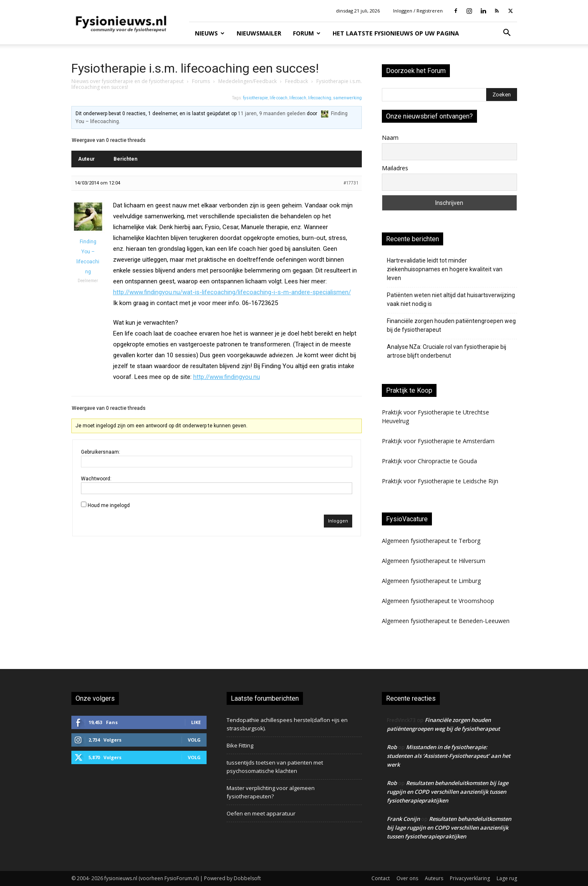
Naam (390, 138)
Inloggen (338, 521)
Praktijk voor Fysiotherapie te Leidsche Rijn (440, 481)
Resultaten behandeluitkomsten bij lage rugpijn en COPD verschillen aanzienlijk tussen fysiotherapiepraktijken (448, 792)
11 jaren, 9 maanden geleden (272, 114)
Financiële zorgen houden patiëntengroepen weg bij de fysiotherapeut (451, 325)
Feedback (297, 81)
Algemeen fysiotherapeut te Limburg (431, 581)
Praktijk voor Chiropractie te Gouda (429, 461)
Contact (381, 878)
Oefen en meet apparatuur (261, 813)
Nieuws (210, 33)
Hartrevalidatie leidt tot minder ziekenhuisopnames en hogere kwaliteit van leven (445, 269)
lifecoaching (320, 98)
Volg (194, 740)
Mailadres (395, 168)
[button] (507, 34)
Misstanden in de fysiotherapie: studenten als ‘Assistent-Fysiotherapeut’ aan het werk (449, 756)
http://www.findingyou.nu (227, 377)
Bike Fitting (240, 745)
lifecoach (298, 98)
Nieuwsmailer (259, 33)
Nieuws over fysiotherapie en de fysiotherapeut (127, 81)
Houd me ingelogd (109, 505)
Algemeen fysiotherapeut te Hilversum (434, 561)
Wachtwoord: (96, 479)
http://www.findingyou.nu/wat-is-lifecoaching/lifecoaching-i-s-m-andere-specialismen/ (232, 292)
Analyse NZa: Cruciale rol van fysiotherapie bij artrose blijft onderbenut (447, 351)
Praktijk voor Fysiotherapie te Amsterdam (438, 441)
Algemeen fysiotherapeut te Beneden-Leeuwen (446, 621)
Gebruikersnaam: (101, 452)
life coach (279, 98)
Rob (392, 747)
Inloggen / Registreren (418, 11)
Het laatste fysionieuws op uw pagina (396, 33)
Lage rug (507, 878)
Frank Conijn (403, 819)
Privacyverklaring (470, 878)
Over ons (407, 878)
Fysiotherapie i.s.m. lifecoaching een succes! (195, 68)
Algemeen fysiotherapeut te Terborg (431, 541)
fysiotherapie (255, 98)
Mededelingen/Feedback (247, 81)
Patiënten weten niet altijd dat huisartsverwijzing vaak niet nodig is (451, 299)
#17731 (351, 183)
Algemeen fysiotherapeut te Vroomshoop (438, 601)
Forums (201, 81)
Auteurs (434, 878)
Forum (307, 33)
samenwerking (347, 98)
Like (196, 722)
